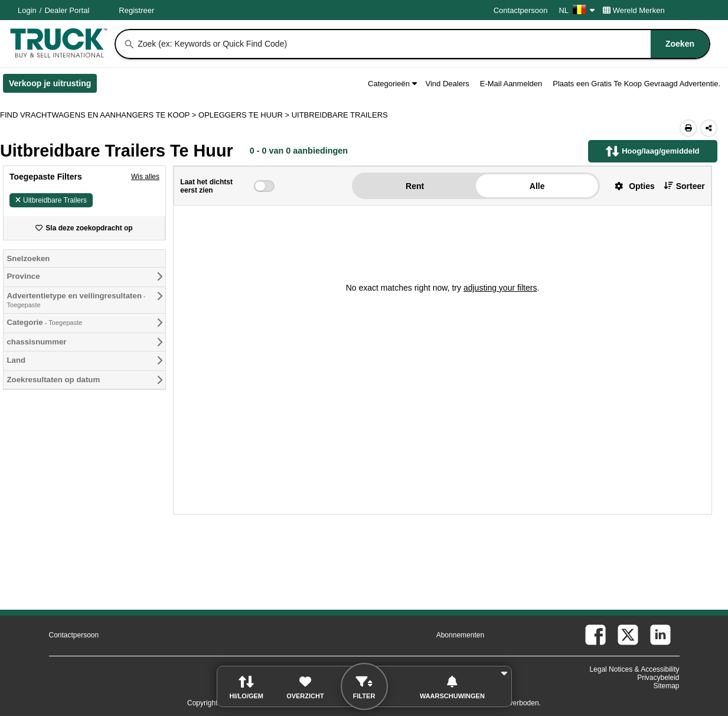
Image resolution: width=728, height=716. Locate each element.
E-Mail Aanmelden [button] (511, 84)
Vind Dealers (448, 84)
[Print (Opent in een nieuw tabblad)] (688, 128)
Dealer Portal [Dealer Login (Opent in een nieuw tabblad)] (67, 10)
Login (27, 10)
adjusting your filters (500, 288)
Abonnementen (460, 635)
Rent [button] (415, 186)
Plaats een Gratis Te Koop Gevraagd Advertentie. (636, 84)
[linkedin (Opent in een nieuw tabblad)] (660, 635)
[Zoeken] (129, 44)
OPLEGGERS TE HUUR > (245, 115)
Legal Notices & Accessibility (634, 669)
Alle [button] (537, 186)
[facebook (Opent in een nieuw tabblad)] (595, 635)
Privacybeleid (658, 678)
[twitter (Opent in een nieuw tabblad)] (628, 635)
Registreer (136, 10)
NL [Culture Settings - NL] (577, 10)
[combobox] (422, 44)
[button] (630, 186)
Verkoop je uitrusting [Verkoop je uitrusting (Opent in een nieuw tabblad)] (53, 86)
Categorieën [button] (392, 84)
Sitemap (666, 686)
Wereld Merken (634, 10)
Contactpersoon (521, 10)
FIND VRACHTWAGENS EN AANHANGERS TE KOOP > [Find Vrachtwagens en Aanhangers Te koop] (99, 115)
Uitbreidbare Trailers (51, 200)
